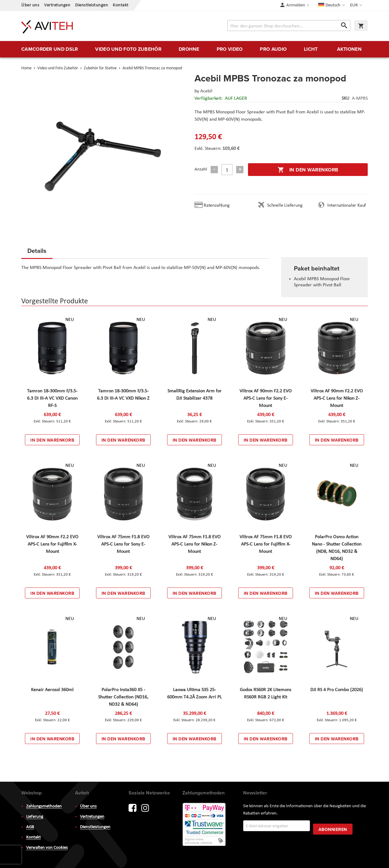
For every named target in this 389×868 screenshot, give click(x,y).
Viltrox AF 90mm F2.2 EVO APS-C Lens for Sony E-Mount (266, 398)
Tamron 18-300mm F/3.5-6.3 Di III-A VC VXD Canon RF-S (52, 398)
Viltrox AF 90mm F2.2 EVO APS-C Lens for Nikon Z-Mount (337, 398)
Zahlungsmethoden (44, 806)
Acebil (206, 91)
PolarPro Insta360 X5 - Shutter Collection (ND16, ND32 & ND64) (123, 697)
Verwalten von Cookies (47, 848)
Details (37, 251)
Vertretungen (57, 5)
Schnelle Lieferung (285, 205)
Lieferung (35, 817)
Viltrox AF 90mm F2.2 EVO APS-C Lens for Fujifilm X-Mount (52, 544)
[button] (357, 5)
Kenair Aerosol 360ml (52, 690)
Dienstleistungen (91, 5)
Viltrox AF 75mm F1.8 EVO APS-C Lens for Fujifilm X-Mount (266, 544)
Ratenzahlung (217, 205)
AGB (30, 827)
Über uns (30, 5)
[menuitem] (50, 49)
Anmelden (296, 5)
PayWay (205, 825)
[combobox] (289, 26)
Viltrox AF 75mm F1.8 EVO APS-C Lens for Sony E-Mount (123, 544)
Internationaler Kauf (347, 205)
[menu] (194, 49)
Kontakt (121, 5)
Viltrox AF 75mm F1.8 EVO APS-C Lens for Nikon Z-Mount (194, 544)
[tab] (37, 253)
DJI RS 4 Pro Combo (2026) (337, 690)
